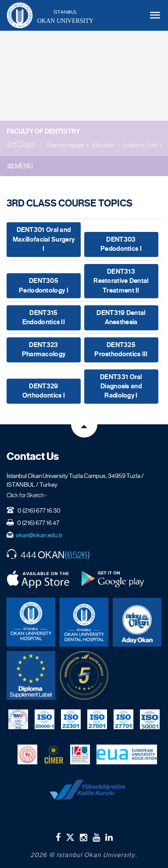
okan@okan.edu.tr (39, 535)
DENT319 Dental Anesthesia (121, 317)
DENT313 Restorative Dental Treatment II (121, 281)
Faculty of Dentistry (43, 131)
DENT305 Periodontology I (44, 285)
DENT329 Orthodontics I (44, 391)
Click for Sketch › (27, 495)
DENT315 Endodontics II (44, 317)
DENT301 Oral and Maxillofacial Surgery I (44, 239)
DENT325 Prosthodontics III (121, 349)
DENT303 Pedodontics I (121, 244)
